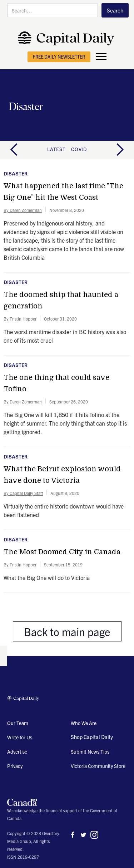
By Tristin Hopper (20, 319)
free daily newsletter (59, 57)
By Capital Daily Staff (23, 493)
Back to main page (67, 631)
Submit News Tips (90, 752)
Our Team (18, 723)
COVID (79, 149)
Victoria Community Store (98, 766)
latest (56, 149)
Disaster (16, 174)
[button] (101, 57)
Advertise (17, 752)
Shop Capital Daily (92, 737)
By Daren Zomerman (23, 210)
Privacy (15, 766)
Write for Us (20, 737)
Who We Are (84, 723)
